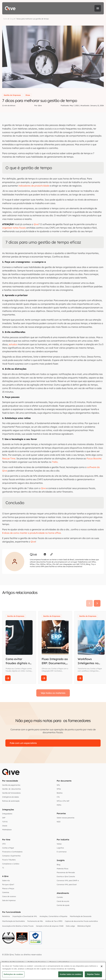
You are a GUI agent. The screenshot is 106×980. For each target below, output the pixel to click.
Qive (36, 224)
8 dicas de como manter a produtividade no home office (31, 533)
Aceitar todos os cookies (71, 974)
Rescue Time (9, 458)
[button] (98, 8)
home (6, 19)
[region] (53, 971)
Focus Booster (94, 458)
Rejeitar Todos (93, 974)
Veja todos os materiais (53, 693)
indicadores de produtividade (34, 186)
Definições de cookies (13, 974)
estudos (13, 344)
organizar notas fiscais (14, 228)
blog (12, 19)
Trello (55, 462)
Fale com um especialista (23, 743)
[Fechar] (102, 966)
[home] (10, 8)
